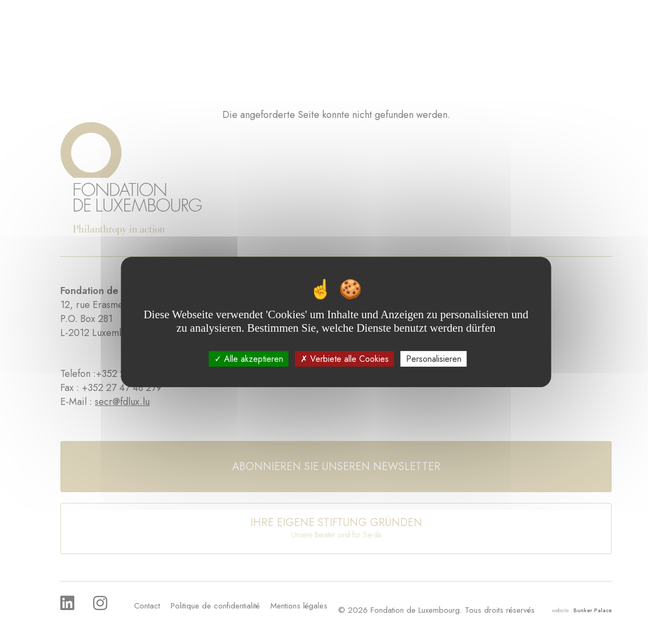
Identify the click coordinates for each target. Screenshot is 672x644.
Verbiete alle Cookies (345, 359)
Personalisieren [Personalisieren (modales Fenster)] (434, 359)
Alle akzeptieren (249, 359)
